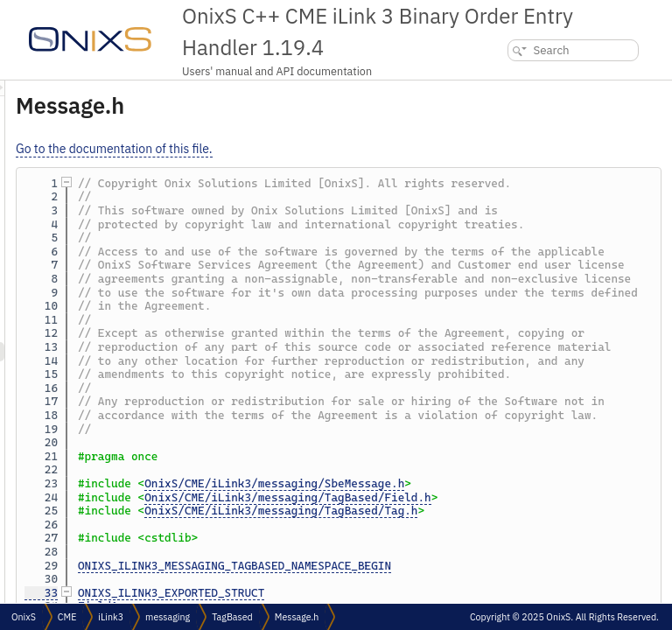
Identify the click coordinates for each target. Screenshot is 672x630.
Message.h (297, 617)
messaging (168, 617)
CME (67, 617)
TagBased (232, 617)
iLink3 (111, 617)
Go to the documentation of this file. (333, 149)
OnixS (24, 617)
